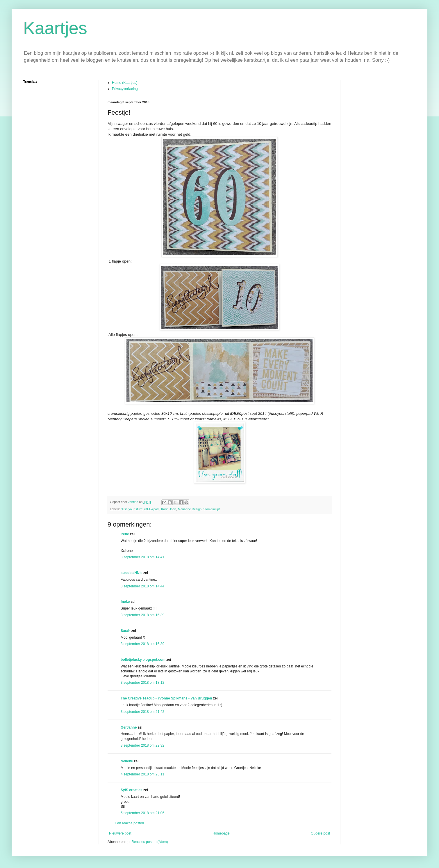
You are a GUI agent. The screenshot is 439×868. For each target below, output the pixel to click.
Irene (125, 534)
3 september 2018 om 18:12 (142, 683)
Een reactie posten (129, 823)
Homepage (221, 833)
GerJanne (129, 727)
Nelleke (127, 761)
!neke (125, 602)
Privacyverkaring (125, 89)
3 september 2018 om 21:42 (142, 712)
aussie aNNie (132, 573)
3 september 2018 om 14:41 (142, 557)
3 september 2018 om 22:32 (142, 745)
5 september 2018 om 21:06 (142, 813)
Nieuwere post (120, 833)
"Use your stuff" (132, 509)
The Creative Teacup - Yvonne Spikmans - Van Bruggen (166, 698)
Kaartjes (55, 28)
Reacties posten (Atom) (150, 842)
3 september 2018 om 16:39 (142, 615)
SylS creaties (132, 790)
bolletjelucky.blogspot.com (143, 660)
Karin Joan (169, 509)
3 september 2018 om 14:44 (142, 586)
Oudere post (320, 833)
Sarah (125, 631)
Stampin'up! (212, 509)
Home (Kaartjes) (125, 83)
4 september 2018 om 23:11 (142, 774)
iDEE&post (152, 509)
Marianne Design (190, 509)
